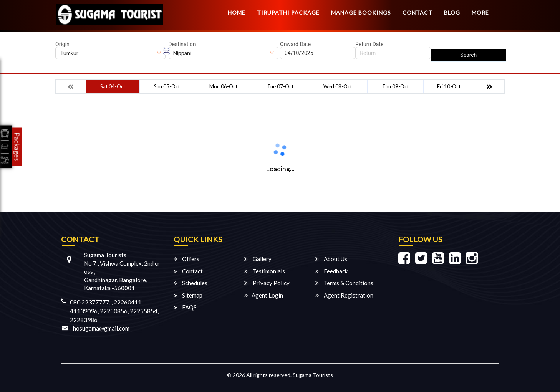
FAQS (185, 307)
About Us (331, 259)
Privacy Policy (267, 283)
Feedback (331, 271)
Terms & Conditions (344, 283)
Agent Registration (344, 295)
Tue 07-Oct (280, 86)
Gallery (258, 259)
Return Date (369, 44)
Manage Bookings (361, 12)
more (480, 12)
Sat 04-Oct (113, 86)
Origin (62, 44)
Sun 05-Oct (167, 86)
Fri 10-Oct (449, 86)
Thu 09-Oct (395, 86)
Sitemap (188, 295)
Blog (452, 12)
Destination (182, 44)
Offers (186, 259)
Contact (418, 12)
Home (237, 12)
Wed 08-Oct (338, 86)
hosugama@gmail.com (101, 328)
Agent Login (264, 295)
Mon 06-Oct (223, 86)
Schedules (191, 283)
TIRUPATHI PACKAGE (288, 12)
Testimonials (265, 271)
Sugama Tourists (313, 375)
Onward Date (295, 44)
